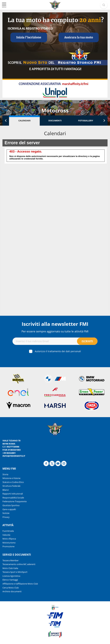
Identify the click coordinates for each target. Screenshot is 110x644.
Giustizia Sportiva (11, 505)
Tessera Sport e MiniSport (15, 572)
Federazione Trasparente (15, 501)
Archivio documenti (12, 591)
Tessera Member (11, 560)
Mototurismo (9, 543)
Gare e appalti (9, 509)
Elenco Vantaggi (10, 580)
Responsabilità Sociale (13, 498)
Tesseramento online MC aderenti (19, 564)
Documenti (55, 121)
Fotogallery (86, 121)
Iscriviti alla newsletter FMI (55, 324)
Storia (5, 474)
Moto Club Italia (10, 568)
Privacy (6, 517)
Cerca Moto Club (11, 588)
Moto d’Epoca (9, 539)
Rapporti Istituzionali (13, 494)
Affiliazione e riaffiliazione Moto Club (20, 584)
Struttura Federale (11, 486)
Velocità (6, 535)
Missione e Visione (11, 478)
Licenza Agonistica (11, 576)
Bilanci (6, 490)
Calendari (24, 121)
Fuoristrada (8, 531)
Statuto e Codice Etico (13, 482)
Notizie (6, 513)
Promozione (8, 546)
